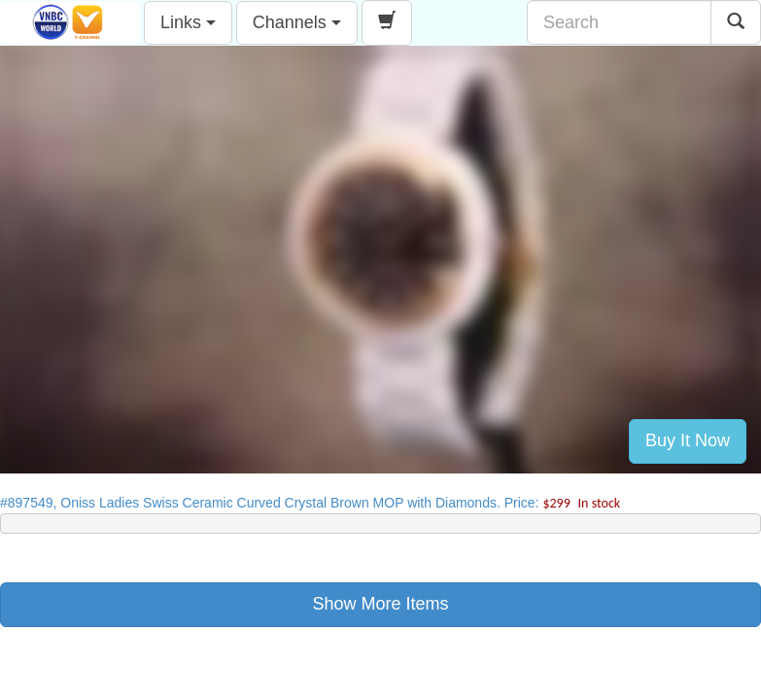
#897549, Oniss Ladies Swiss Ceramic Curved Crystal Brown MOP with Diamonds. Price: (310, 503)
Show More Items (380, 604)
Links (188, 22)
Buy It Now (688, 440)
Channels (297, 22)
